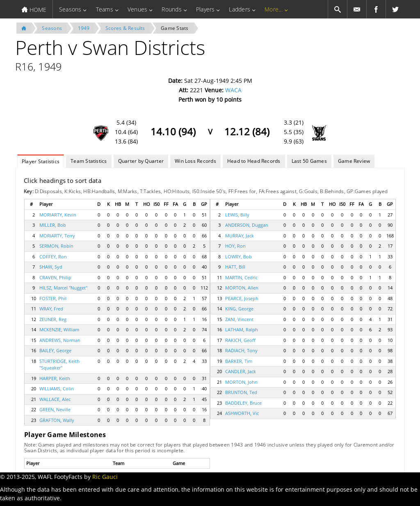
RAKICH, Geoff (240, 340)
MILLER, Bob (53, 225)
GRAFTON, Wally (57, 420)
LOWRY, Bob (239, 256)
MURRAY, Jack (240, 236)
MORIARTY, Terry (57, 236)
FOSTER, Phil (53, 298)
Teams (105, 9)
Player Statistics (41, 161)
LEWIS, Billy (237, 215)
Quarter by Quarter (141, 161)
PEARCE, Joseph (242, 298)
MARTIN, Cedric (241, 277)
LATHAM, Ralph (242, 329)
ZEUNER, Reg (53, 319)
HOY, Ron (235, 246)
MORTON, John (241, 382)
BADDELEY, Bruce (243, 403)
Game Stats (175, 28)
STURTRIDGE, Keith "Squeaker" (59, 365)
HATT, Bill (235, 267)
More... (274, 9)
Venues (137, 9)
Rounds (171, 9)
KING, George (239, 309)
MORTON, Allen (242, 288)
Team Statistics (89, 161)
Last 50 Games (309, 161)
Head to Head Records (254, 161)
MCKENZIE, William (59, 329)
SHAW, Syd (51, 267)
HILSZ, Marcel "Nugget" (63, 288)
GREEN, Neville (55, 409)
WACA (233, 90)
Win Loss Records (195, 161)
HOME (34, 10)
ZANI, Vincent (239, 319)
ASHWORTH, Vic (242, 413)
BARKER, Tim (239, 361)
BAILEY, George (55, 350)
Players (205, 9)
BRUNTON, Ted (241, 392)
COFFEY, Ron (53, 256)
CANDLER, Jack (241, 371)
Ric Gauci (105, 477)
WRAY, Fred (51, 309)
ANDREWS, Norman (60, 340)
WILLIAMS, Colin (57, 389)
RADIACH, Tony (241, 350)
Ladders (240, 9)
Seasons (70, 9)
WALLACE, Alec (55, 399)
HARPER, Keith (55, 378)
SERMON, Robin (56, 246)
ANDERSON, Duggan (247, 225)
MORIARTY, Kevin (58, 215)
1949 (84, 28)
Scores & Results (125, 28)
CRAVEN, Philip (55, 277)
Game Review (354, 161)
